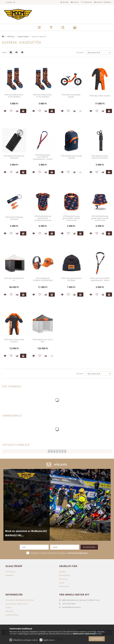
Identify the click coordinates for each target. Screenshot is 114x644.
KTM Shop (11, 36)
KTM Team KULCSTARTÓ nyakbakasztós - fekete (100, 279)
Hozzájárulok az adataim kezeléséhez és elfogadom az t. (59, 553)
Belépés (60, 2)
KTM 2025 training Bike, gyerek (71, 96)
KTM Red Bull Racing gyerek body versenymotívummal (43, 218)
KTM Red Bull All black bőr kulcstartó (14, 157)
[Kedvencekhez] (11, 111)
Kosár (62, 583)
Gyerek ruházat (23, 36)
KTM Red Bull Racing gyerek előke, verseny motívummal (71, 218)
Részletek (5, 111)
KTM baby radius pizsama (100, 96)
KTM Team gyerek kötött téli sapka (71, 279)
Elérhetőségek (12, 615)
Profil (72, 2)
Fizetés (8, 608)
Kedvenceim (64, 586)
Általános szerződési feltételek (20, 600)
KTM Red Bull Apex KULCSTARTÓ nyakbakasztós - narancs (43, 157)
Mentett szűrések (103, 2)
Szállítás (9, 611)
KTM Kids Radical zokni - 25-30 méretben (14, 96)
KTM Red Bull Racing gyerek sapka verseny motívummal (100, 218)
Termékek (9, 575)
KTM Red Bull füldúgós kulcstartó (14, 218)
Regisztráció (65, 575)
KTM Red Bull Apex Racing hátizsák (71, 157)
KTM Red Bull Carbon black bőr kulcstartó (100, 157)
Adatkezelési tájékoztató (16, 604)
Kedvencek (85, 2)
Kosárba (23, 111)
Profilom (63, 579)
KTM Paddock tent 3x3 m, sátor (43, 341)
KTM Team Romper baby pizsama (14, 341)
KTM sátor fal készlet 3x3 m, (14, 279)
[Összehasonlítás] (17, 111)
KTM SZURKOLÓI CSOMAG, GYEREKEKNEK (43, 279)
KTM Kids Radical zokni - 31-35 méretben (43, 96)
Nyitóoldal (10, 572)
